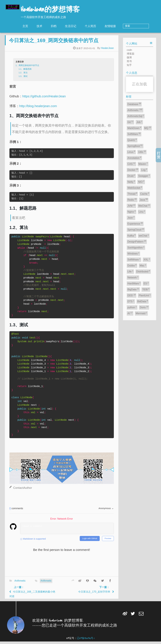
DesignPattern (137, 241)
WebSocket (135, 188)
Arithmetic (20, 583)
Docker (133, 170)
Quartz (132, 140)
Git (130, 122)
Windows (133, 253)
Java (144, 200)
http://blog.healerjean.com (38, 108)
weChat (144, 235)
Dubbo (132, 265)
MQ (148, 128)
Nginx (132, 212)
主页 (38, 26)
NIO (141, 182)
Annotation (134, 158)
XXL (147, 259)
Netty (131, 182)
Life (130, 271)
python (132, 307)
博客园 (130, 54)
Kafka (132, 235)
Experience (135, 223)
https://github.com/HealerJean (44, 99)
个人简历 (103, 26)
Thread (132, 194)
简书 (129, 61)
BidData (143, 301)
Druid (131, 176)
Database (134, 104)
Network (133, 277)
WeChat (144, 206)
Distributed (143, 271)
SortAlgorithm (136, 247)
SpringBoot (135, 146)
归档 (66, 26)
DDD (132, 295)
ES (146, 283)
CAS (131, 164)
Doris (144, 307)
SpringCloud (136, 229)
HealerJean (107, 51)
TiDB (146, 289)
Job (139, 122)
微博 (129, 57)
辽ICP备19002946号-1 (86, 641)
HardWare (134, 283)
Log (144, 170)
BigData (133, 289)
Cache (145, 194)
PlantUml (145, 295)
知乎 (129, 65)
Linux (131, 152)
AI (130, 313)
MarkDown (134, 128)
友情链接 (123, 26)
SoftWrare (134, 259)
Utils (142, 152)
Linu (142, 212)
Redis (132, 200)
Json (131, 217)
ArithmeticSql (136, 116)
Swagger (144, 176)
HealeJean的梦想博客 (50, 10)
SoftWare (134, 134)
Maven (143, 164)
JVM (131, 206)
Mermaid (141, 313)
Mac (143, 265)
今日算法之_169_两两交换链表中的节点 (54, 43)
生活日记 (83, 26)
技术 (52, 26)
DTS (131, 301)
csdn (129, 50)
